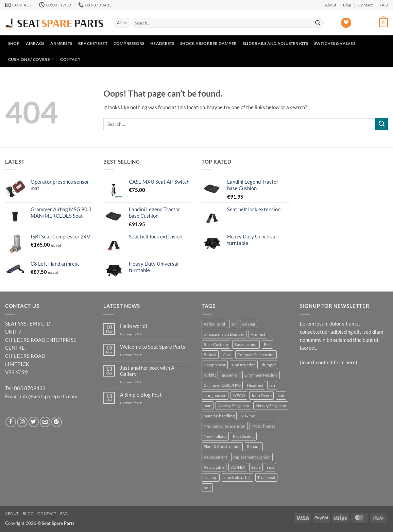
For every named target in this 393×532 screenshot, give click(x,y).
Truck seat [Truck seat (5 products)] (266, 477)
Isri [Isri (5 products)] (272, 385)
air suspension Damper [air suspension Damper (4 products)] (224, 334)
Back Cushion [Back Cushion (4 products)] (216, 344)
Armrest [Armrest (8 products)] (258, 334)
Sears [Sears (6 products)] (256, 467)
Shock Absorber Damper (208, 43)
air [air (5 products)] (234, 324)
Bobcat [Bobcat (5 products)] (210, 355)
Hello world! (134, 326)
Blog (347, 5)
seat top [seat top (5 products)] (211, 477)
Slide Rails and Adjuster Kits (275, 43)
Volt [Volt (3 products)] (207, 488)
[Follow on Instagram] (22, 422)
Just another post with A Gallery (147, 371)
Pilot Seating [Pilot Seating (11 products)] (244, 436)
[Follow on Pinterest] (57, 422)
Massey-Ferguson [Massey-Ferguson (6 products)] (233, 406)
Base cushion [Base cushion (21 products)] (246, 344)
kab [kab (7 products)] (281, 395)
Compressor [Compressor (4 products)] (215, 365)
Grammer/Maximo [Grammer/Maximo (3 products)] (261, 375)
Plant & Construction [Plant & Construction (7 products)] (222, 446)
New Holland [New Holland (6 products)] (215, 436)
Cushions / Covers (31, 59)
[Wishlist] (346, 23)
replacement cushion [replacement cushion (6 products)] (252, 457)
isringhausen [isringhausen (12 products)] (215, 395)
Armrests (61, 43)
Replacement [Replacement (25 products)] (215, 457)
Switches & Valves (335, 43)
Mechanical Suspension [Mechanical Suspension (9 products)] (225, 426)
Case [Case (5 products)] (227, 355)
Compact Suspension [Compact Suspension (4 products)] (256, 355)
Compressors (129, 43)
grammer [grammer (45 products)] (230, 375)
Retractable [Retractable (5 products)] (214, 467)
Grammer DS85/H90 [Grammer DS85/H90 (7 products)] (222, 385)
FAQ (384, 5)
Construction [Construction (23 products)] (244, 365)
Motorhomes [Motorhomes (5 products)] (263, 426)
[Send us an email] (45, 422)
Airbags (35, 43)
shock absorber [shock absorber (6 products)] (237, 477)
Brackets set (93, 43)
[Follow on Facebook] (11, 422)
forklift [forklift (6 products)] (210, 375)
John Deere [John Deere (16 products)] (261, 395)
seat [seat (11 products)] (270, 467)
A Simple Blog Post (141, 395)
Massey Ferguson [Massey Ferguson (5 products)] (271, 406)
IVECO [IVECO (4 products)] (239, 395)
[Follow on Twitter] (34, 422)
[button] (365, 23)
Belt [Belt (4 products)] (267, 344)
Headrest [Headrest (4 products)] (255, 385)
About (331, 5)
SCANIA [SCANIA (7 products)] (238, 467)
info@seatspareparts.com (49, 396)
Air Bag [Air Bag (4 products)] (249, 324)
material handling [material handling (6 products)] (219, 416)
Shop (14, 43)
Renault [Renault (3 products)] (254, 446)
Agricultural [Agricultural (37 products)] (214, 324)
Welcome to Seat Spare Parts (153, 347)
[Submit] (318, 23)
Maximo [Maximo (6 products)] (248, 416)
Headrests (162, 43)
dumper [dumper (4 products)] (269, 365)
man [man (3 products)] (208, 406)
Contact (365, 5)
